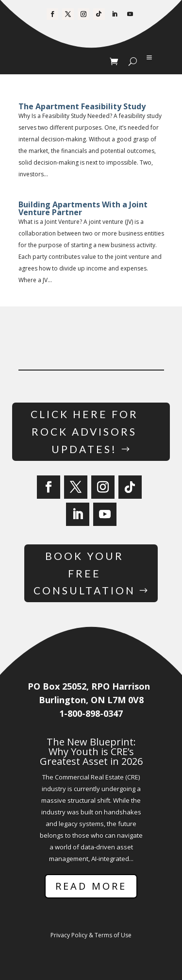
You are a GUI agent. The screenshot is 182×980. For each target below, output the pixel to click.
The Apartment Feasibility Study (82, 106)
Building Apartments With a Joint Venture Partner (83, 208)
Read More (91, 886)
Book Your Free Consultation (84, 573)
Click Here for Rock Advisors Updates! (84, 431)
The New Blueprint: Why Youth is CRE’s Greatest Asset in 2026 (91, 752)
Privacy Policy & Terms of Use (91, 935)
